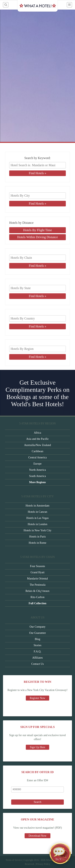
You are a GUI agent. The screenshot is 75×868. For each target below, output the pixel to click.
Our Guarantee (37, 633)
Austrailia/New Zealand (37, 445)
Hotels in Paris (37, 537)
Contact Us (37, 664)
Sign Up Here (37, 747)
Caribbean (38, 451)
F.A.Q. (37, 651)
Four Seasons (37, 566)
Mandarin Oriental (38, 579)
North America (38, 470)
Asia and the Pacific (37, 439)
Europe (37, 464)
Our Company (38, 627)
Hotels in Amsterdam (37, 506)
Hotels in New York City (37, 530)
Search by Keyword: (38, 158)
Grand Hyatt (38, 572)
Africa (38, 433)
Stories (37, 645)
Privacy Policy (43, 864)
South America (38, 476)
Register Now (37, 698)
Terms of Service (14, 860)
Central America (37, 457)
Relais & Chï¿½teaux (37, 591)
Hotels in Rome (38, 543)
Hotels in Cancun (37, 512)
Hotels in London (38, 524)
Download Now (37, 836)
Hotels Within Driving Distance (37, 237)
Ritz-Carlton (38, 597)
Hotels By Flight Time (38, 230)
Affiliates (37, 658)
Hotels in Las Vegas (37, 518)
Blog (37, 639)
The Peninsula (38, 585)
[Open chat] (60, 853)
